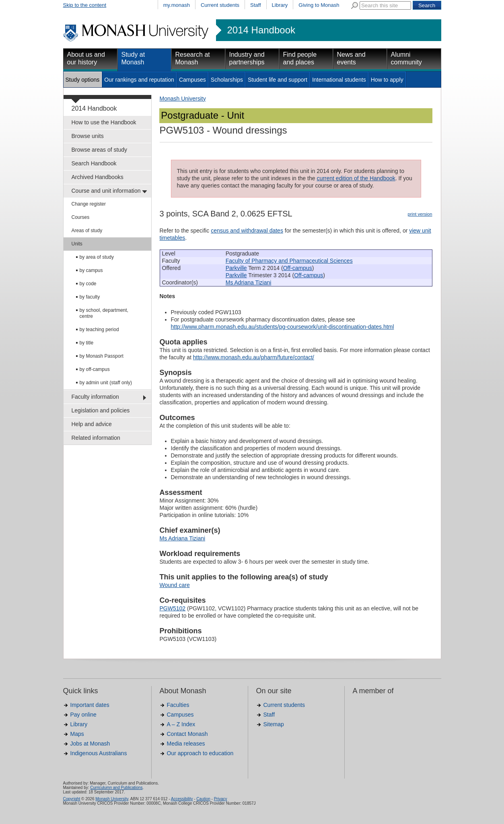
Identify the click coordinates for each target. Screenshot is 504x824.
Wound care (175, 585)
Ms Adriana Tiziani (249, 282)
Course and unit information (106, 191)
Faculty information (95, 397)
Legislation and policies (101, 410)
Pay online (83, 715)
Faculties (178, 705)
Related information (96, 438)
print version (420, 214)
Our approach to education (200, 753)
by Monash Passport (102, 356)
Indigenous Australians (99, 753)
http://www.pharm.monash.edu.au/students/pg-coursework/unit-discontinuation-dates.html (283, 327)
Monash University (183, 99)
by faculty (90, 297)
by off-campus (95, 369)
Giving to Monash (319, 5)
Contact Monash (187, 734)
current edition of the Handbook (356, 178)
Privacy (221, 799)
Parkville (236, 268)
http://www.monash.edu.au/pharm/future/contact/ (254, 357)
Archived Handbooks (98, 177)
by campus (91, 270)
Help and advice (92, 424)
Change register (89, 204)
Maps (77, 734)
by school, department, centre (104, 313)
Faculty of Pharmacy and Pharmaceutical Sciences (289, 261)
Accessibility (182, 799)
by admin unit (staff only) (106, 383)
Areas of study (87, 231)
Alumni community (406, 58)
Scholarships (227, 80)
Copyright (72, 799)
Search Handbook (94, 163)
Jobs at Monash (90, 744)
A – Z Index (181, 724)
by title (87, 343)
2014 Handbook (261, 30)
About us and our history (86, 58)
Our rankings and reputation (139, 80)
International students (339, 80)
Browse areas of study (100, 150)
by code (88, 284)
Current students (220, 5)
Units (77, 244)
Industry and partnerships (247, 58)
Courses (81, 217)
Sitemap (274, 724)
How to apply (387, 80)
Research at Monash (193, 58)
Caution (203, 799)
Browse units (88, 136)
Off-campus (298, 268)
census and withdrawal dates (247, 231)
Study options (83, 80)
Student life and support (278, 80)
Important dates (90, 705)
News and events (351, 58)
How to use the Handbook (104, 122)
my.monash (177, 5)
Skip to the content (85, 5)
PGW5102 (173, 608)
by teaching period (99, 330)
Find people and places (300, 58)
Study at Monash (133, 58)
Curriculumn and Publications (116, 788)
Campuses (192, 80)
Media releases (186, 744)
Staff (256, 5)
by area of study (97, 257)
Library (280, 5)
